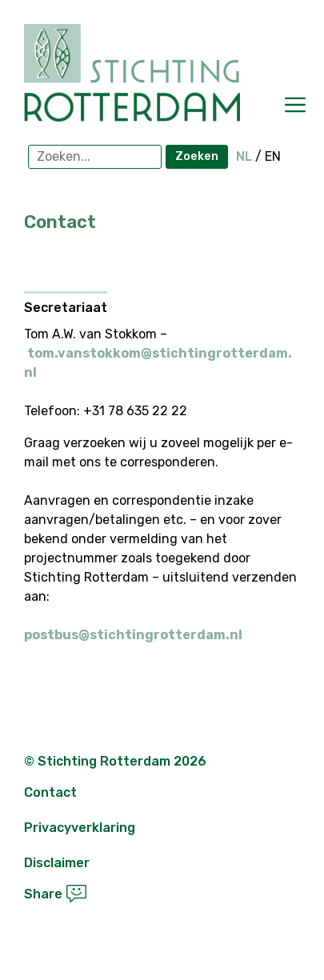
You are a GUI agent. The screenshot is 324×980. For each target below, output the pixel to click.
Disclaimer (57, 863)
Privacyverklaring (80, 828)
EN (273, 156)
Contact (50, 792)
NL (244, 156)
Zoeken (197, 156)
